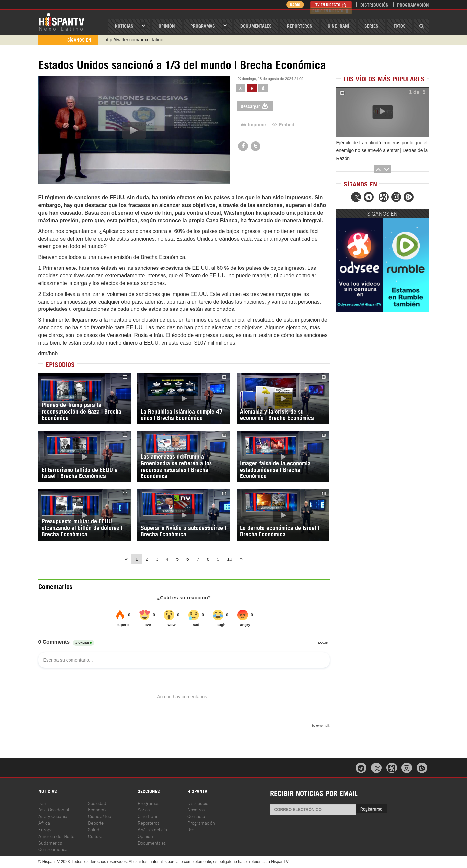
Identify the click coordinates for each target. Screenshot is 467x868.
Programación (413, 4)
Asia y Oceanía (53, 816)
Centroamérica (53, 849)
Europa (46, 829)
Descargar (255, 106)
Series (371, 26)
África (44, 823)
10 (230, 559)
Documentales (256, 26)
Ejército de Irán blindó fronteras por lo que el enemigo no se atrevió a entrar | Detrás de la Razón (382, 150)
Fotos (400, 26)
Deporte (96, 823)
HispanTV (62, 21)
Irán (42, 803)
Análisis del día (152, 829)
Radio (293, 4)
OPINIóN (167, 26)
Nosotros (196, 809)
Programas (203, 26)
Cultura (95, 836)
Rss (191, 829)
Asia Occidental (54, 809)
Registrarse (371, 809)
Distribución (374, 4)
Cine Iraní (338, 26)
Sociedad (97, 803)
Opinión (145, 836)
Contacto (196, 816)
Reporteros (300, 26)
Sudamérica (50, 842)
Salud (94, 829)
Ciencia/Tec (99, 816)
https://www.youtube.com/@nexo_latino (145, 40)
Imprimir (253, 125)
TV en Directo (331, 4)
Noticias (124, 26)
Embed (283, 125)
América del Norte (56, 836)
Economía (98, 809)
